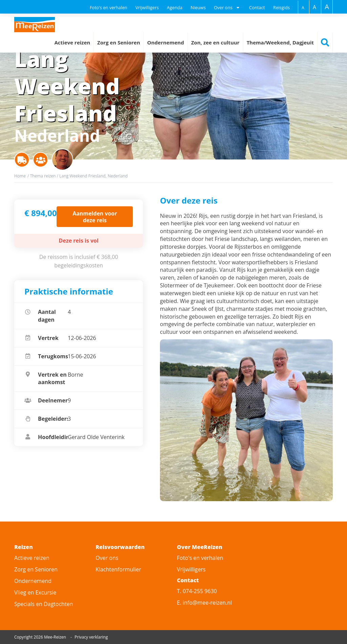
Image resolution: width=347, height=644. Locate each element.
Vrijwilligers (147, 7)
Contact (257, 7)
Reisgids (281, 7)
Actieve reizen (73, 42)
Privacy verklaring (91, 637)
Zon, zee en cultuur (215, 42)
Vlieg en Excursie (35, 592)
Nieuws (198, 7)
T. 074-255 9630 (197, 591)
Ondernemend (166, 42)
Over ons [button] (223, 7)
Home (20, 176)
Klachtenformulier (118, 569)
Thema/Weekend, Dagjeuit (280, 42)
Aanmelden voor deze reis (95, 216)
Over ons (107, 558)
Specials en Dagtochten (44, 604)
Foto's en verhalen (109, 7)
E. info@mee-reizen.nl (204, 603)
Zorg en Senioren (119, 42)
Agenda (175, 7)
